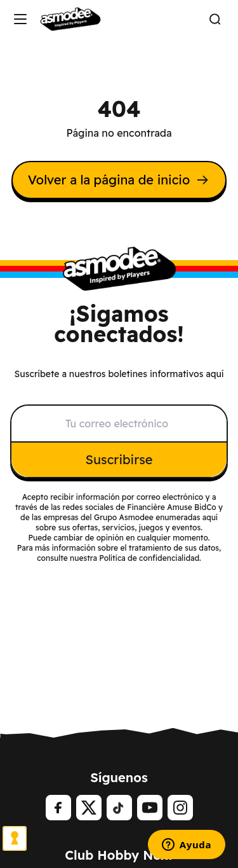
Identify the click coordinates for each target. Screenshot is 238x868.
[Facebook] (58, 808)
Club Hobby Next (119, 855)
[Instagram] (180, 808)
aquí (210, 517)
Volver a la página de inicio (119, 180)
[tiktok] (119, 808)
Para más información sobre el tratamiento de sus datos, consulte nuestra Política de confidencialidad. (119, 553)
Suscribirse (119, 459)
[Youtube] (150, 808)
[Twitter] (89, 808)
